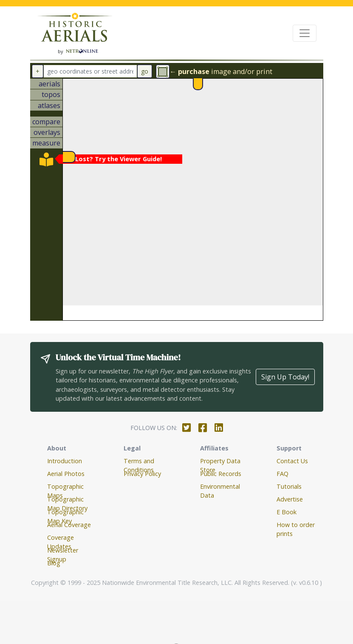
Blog (54, 563)
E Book (287, 512)
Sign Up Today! (285, 377)
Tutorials (289, 486)
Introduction (65, 461)
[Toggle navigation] (305, 33)
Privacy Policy (142, 474)
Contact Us (292, 461)
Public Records (221, 474)
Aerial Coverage (69, 525)
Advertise (290, 499)
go (145, 71)
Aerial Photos (66, 474)
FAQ (282, 474)
